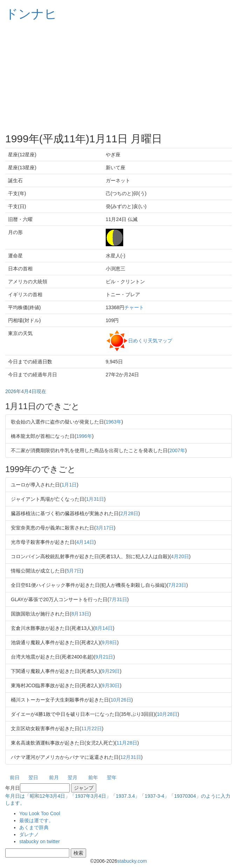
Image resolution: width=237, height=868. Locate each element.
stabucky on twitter (40, 841)
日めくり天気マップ (150, 340)
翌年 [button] (112, 777)
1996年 (84, 436)
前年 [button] (93, 777)
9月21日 (104, 657)
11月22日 (92, 728)
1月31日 (95, 499)
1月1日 (69, 485)
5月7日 (74, 571)
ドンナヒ (31, 14)
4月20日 (180, 556)
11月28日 (127, 743)
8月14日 (104, 628)
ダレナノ (29, 834)
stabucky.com (132, 861)
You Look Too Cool (40, 813)
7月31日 (118, 599)
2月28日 (129, 513)
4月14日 (85, 542)
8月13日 (80, 614)
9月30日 (111, 685)
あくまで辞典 (34, 827)
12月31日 (131, 757)
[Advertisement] (118, 77)
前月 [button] (54, 777)
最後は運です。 (36, 820)
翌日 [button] (33, 777)
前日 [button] (15, 777)
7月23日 (177, 585)
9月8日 (110, 642)
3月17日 (105, 528)
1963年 (114, 422)
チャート (134, 307)
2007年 (177, 450)
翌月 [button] (72, 777)
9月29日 (111, 671)
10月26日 (121, 700)
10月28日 (167, 714)
